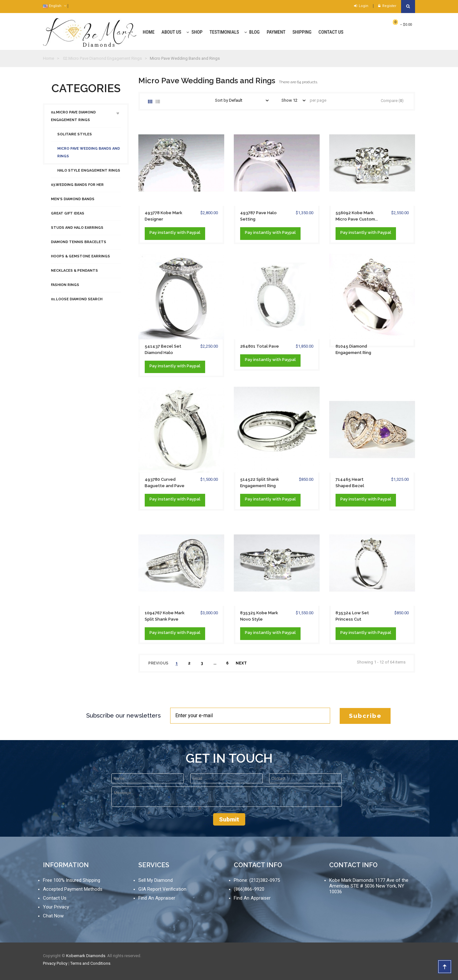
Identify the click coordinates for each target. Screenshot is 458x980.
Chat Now (53, 916)
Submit (229, 819)
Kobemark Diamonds (86, 956)
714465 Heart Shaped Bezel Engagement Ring (353, 483)
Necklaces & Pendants (74, 274)
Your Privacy (56, 907)
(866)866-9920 (249, 889)
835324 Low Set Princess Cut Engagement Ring (353, 616)
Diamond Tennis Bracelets (79, 245)
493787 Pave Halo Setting (258, 216)
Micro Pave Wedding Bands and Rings (89, 156)
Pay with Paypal (175, 233)
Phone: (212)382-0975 (257, 880)
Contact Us (55, 898)
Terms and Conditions (90, 963)
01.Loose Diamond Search (77, 302)
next (241, 663)
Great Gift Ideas (68, 217)
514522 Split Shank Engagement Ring (260, 483)
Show (287, 100)
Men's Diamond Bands (73, 202)
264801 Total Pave (260, 346)
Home (49, 58)
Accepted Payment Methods (73, 889)
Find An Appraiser (157, 898)
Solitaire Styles (75, 137)
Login (361, 6)
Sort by (222, 100)
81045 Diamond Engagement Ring (353, 349)
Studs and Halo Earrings (77, 231)
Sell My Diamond (156, 880)
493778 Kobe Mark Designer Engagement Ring (163, 216)
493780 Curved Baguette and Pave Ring (165, 483)
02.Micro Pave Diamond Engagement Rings (73, 119)
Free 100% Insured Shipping (72, 880)
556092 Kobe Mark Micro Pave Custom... (357, 216)
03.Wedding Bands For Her (77, 188)
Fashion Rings (65, 288)
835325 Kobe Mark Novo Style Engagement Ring (259, 616)
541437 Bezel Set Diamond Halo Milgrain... (163, 350)
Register (387, 6)
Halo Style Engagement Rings (89, 174)
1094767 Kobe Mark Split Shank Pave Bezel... (165, 616)
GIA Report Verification (162, 889)
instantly (167, 232)
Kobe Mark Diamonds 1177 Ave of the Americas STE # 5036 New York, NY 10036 (369, 886)
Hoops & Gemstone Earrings (80, 259)
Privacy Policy (55, 963)
